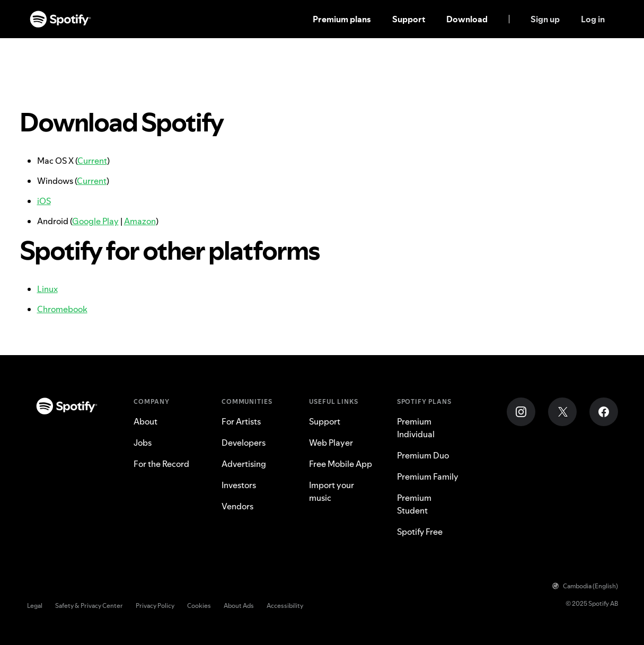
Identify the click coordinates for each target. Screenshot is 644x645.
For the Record (161, 464)
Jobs (143, 443)
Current (92, 161)
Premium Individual (416, 428)
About (145, 421)
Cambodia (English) (585, 586)
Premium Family (428, 476)
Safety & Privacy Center (89, 606)
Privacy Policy (155, 606)
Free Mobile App (341, 464)
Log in (593, 19)
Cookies (199, 606)
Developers (244, 443)
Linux (47, 289)
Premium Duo (423, 455)
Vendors (237, 506)
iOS (44, 201)
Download (467, 19)
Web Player (331, 443)
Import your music (332, 491)
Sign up (545, 19)
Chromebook (62, 309)
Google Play (95, 221)
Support (409, 19)
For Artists (241, 421)
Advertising (244, 464)
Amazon (140, 221)
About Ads (239, 606)
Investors (239, 485)
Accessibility (285, 606)
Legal (35, 606)
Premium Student (414, 504)
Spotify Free (420, 532)
